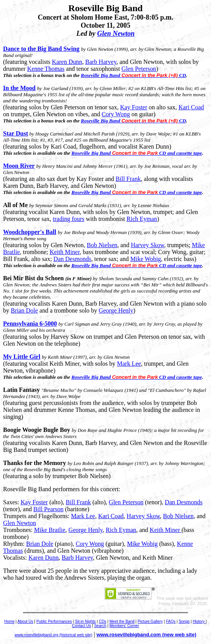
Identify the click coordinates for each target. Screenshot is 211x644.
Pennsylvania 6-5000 (30, 324)
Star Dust (16, 133)
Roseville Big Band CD (133, 75)
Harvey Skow (147, 245)
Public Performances (54, 621)
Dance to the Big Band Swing (41, 49)
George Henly (116, 310)
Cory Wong (116, 114)
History (199, 621)
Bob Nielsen (102, 245)
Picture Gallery (150, 621)
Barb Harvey (101, 62)
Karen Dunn (67, 62)
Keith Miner (65, 252)
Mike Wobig (146, 259)
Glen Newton (116, 33)
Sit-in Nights (85, 621)
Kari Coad (191, 107)
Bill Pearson (49, 509)
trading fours (68, 219)
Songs (184, 621)
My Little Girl (22, 357)
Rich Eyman (142, 219)
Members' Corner (124, 626)
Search (100, 626)
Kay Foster (134, 107)
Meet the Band (122, 621)
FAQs (171, 621)
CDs (102, 621)
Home (9, 621)
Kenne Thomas (46, 69)
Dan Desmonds (72, 259)
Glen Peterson (139, 69)
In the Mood (19, 88)
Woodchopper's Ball (30, 232)
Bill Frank (128, 179)
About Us (25, 621)
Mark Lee (129, 364)
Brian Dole (24, 310)
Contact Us (81, 626)
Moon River (19, 166)
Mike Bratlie (50, 530)
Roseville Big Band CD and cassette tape (137, 153)
